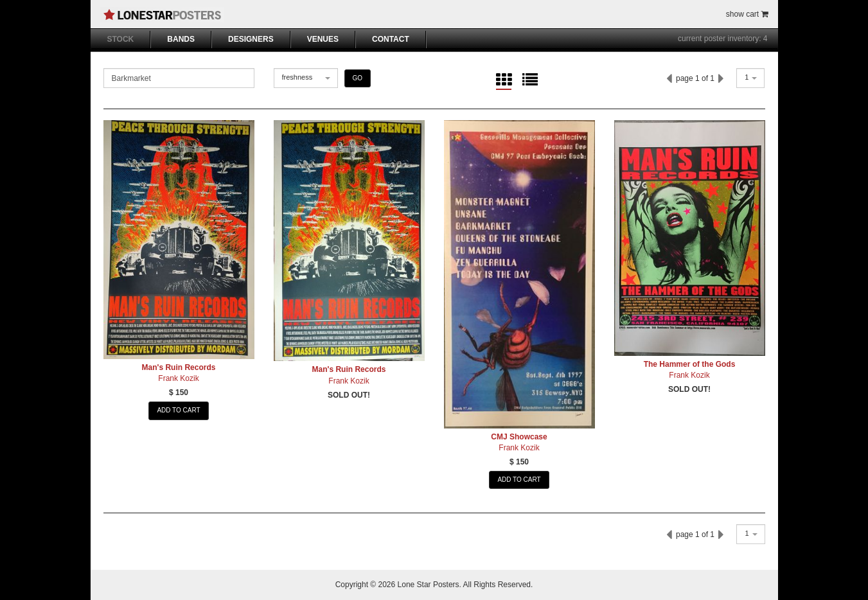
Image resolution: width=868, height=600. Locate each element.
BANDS (181, 39)
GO (358, 78)
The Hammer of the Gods (690, 364)
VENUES (323, 39)
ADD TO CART (178, 410)
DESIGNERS (251, 39)
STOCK (121, 39)
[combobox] (306, 78)
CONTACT (391, 39)
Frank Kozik (178, 378)
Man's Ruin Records (179, 367)
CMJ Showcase (519, 437)
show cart (747, 14)
